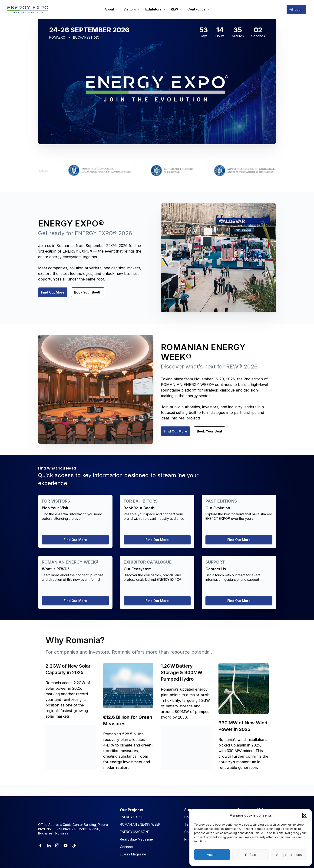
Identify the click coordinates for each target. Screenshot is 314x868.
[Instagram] (57, 845)
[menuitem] (111, 9)
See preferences (289, 855)
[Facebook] (40, 845)
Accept (212, 855)
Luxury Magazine (133, 854)
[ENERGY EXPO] (28, 9)
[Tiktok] (74, 845)
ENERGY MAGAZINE (135, 832)
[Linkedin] (49, 845)
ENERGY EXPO (131, 817)
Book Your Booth (88, 292)
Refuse (251, 855)
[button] (305, 815)
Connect (126, 847)
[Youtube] (66, 845)
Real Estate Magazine (136, 839)
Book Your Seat (210, 431)
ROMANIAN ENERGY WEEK (140, 824)
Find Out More (53, 292)
